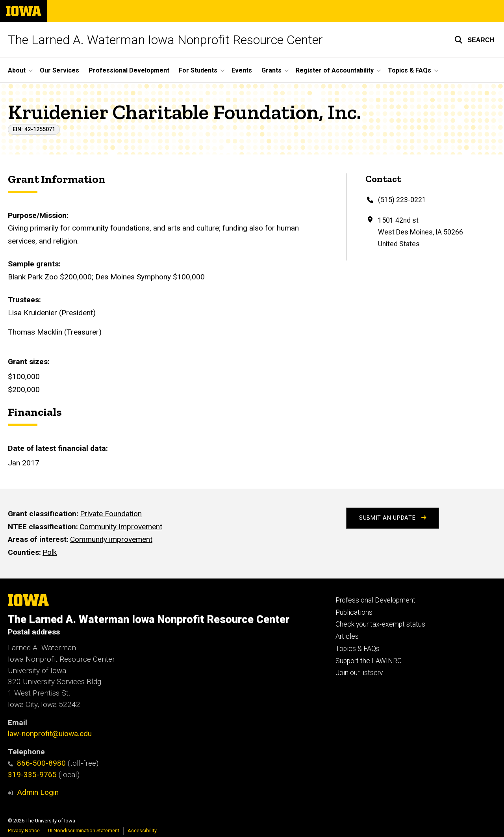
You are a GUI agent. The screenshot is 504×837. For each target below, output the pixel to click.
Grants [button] (271, 70)
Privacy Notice (24, 830)
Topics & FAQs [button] (409, 70)
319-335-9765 (32, 775)
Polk (50, 552)
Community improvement (111, 539)
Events (242, 70)
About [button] (17, 70)
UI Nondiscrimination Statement (84, 830)
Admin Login (38, 792)
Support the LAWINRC (369, 661)
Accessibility (142, 830)
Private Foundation (111, 514)
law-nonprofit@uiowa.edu (50, 734)
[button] (474, 40)
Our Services (59, 70)
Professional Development (129, 70)
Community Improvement (121, 527)
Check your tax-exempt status (380, 624)
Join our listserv (359, 673)
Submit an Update (393, 518)
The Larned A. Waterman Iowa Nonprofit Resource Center (165, 40)
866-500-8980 (37, 763)
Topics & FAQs (358, 649)
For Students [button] (198, 70)
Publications (354, 612)
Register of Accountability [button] (335, 70)
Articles (347, 636)
